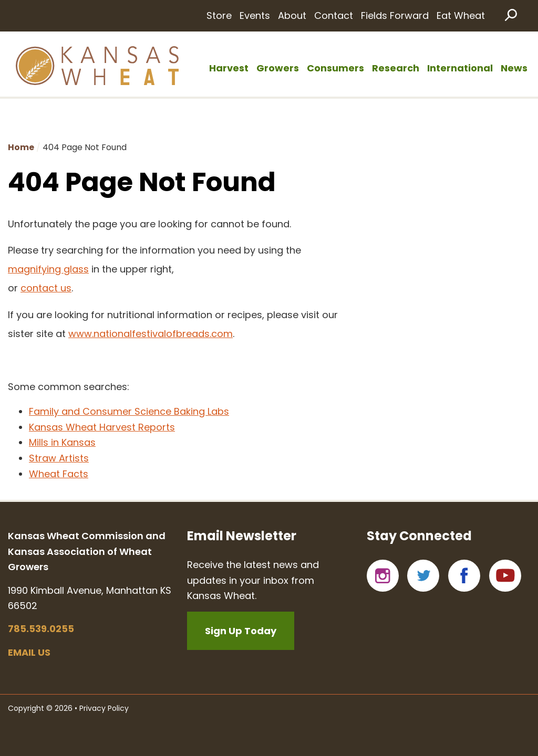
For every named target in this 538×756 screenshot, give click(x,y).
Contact (334, 15)
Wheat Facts (59, 474)
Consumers (335, 68)
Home (21, 147)
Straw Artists (59, 458)
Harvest (229, 68)
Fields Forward (395, 15)
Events (255, 15)
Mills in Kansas (62, 442)
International (460, 68)
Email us (29, 652)
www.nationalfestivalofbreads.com (151, 334)
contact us (46, 288)
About (292, 15)
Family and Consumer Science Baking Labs (129, 411)
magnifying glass (48, 269)
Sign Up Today (241, 631)
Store (219, 15)
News (514, 68)
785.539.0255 (41, 629)
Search (510, 15)
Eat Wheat (461, 15)
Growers (278, 68)
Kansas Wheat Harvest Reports (102, 427)
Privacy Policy (104, 708)
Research (396, 68)
